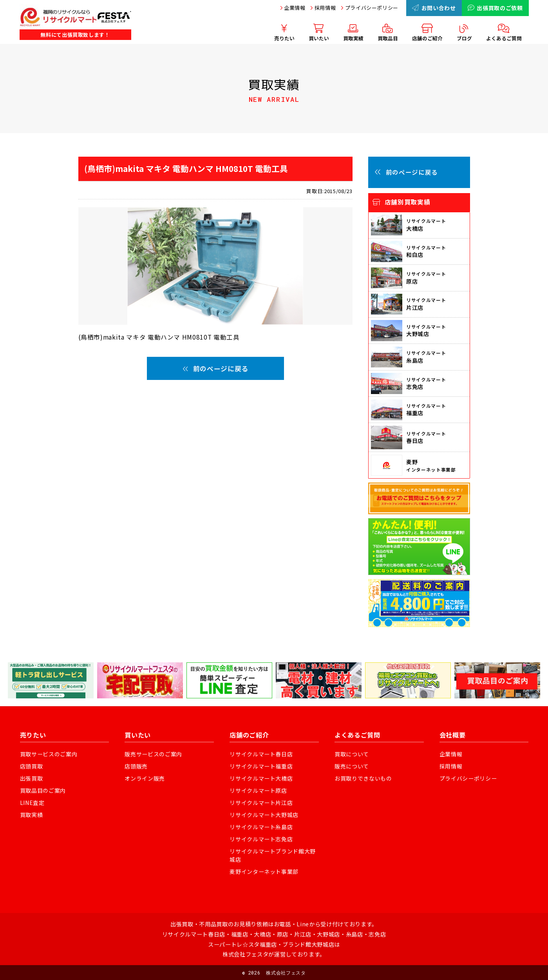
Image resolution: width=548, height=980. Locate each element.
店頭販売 (136, 766)
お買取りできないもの (363, 778)
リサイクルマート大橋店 (261, 778)
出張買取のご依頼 (495, 8)
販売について (352, 766)
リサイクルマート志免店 (261, 839)
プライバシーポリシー (372, 8)
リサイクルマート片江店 (261, 803)
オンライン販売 (145, 778)
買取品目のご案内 (43, 790)
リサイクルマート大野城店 (264, 815)
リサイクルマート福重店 (261, 766)
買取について (352, 754)
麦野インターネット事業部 (264, 872)
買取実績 (32, 815)
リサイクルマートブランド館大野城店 (273, 855)
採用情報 (325, 8)
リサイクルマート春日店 (261, 754)
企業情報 (295, 8)
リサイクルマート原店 (258, 790)
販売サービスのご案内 (153, 754)
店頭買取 (32, 766)
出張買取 (32, 778)
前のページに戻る (215, 368)
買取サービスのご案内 (49, 754)
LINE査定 (32, 803)
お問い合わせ (434, 8)
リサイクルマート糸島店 (261, 827)
